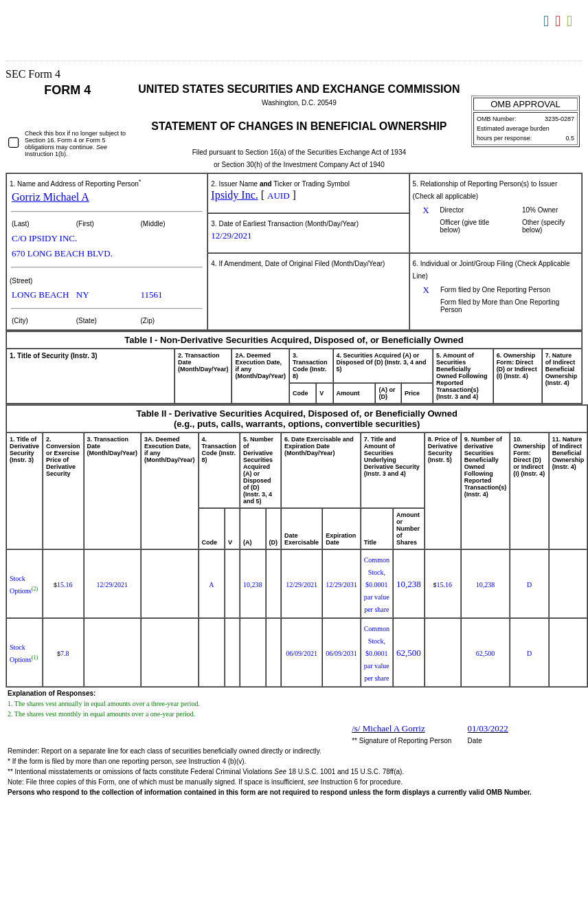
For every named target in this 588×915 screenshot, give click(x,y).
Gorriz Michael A (50, 197)
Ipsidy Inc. (234, 195)
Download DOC (548, 21)
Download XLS (571, 21)
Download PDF (559, 21)
